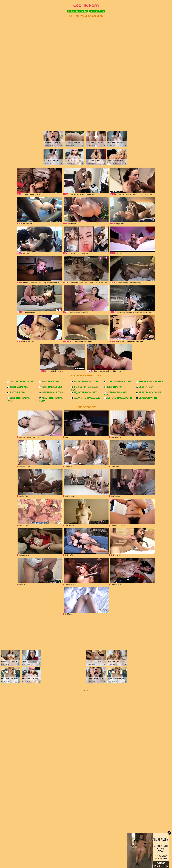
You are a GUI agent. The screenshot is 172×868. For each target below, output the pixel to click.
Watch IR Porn (97, 11)
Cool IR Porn (86, 5)
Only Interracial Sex (77, 11)
